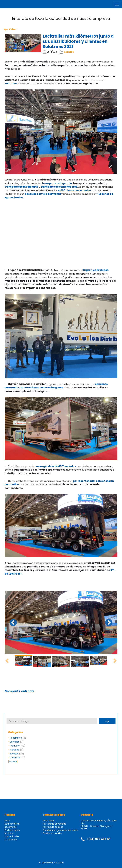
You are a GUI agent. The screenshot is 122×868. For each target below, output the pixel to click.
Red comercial (12, 824)
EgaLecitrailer (12, 837)
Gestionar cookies (53, 833)
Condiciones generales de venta (60, 830)
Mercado (15, 750)
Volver (13, 29)
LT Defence (11, 840)
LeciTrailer (15, 758)
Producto (15, 746)
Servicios (15, 742)
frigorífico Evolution (96, 270)
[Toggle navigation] (117, 4)
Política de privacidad (54, 824)
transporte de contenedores (59, 187)
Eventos (69, 52)
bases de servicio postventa (43, 194)
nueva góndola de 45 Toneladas (55, 466)
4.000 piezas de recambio (74, 190)
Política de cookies (53, 827)
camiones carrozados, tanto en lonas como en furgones (56, 386)
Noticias (9, 833)
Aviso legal (49, 821)
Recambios (16, 738)
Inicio (7, 821)
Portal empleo (12, 830)
